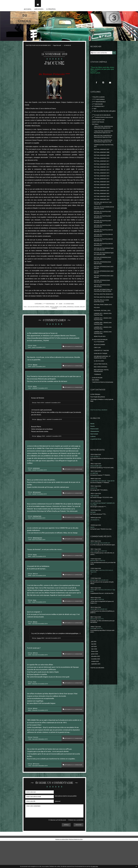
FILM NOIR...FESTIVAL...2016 (102, 320)
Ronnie (40, 660)
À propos (51, 10)
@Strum (35, 641)
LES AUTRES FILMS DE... (101, 376)
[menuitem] (28, 10)
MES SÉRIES (95, 392)
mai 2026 (94, 657)
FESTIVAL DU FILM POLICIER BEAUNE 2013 (102, 223)
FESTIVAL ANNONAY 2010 (102, 162)
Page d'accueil (58, 47)
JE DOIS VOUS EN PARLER (100, 350)
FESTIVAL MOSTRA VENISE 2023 (104, 306)
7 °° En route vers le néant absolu (102, 117)
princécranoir (37, 477)
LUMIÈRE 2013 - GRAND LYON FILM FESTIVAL (103, 338)
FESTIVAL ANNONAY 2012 (102, 168)
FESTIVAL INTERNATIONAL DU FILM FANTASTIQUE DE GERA (103, 299)
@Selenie (93, 574)
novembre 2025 (96, 672)
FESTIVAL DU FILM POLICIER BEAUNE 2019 (102, 233)
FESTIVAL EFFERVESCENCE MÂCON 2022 (102, 295)
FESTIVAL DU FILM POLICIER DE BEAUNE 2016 (103, 247)
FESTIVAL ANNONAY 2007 (102, 153)
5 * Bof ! (94, 111)
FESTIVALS (95, 127)
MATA (92, 540)
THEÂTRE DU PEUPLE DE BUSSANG (103, 395)
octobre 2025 (95, 675)
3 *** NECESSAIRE (97, 106)
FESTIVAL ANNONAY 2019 (102, 190)
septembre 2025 (96, 677)
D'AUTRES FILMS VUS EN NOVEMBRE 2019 (38, 47)
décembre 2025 (96, 670)
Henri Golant (94, 446)
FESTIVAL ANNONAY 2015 (102, 177)
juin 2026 (94, 654)
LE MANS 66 (68, 47)
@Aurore (40, 426)
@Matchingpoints (38, 552)
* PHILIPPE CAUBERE (98, 99)
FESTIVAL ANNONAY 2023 (102, 199)
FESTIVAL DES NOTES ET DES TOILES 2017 (103, 209)
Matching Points (38, 529)
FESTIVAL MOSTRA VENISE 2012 (104, 303)
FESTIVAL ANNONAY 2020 (102, 193)
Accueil (28, 10)
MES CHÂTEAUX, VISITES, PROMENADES (101, 383)
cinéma (50, 308)
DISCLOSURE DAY (96, 478)
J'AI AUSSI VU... (95, 533)
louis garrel (66, 308)
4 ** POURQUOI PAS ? (98, 108)
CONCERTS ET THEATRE (101, 362)
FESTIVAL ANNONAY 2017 (102, 184)
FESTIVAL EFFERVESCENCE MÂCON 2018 (102, 290)
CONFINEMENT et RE (98, 122)
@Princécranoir (37, 502)
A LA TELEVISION (99, 353)
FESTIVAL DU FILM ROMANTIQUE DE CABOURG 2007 (104, 256)
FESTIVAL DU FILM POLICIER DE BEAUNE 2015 (103, 242)
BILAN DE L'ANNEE (99, 356)
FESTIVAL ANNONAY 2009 (102, 159)
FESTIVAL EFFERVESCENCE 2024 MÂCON (104, 280)
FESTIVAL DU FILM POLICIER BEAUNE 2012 (102, 218)
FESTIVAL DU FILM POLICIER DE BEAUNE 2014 (103, 237)
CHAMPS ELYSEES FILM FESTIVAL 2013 (104, 149)
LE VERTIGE (94, 486)
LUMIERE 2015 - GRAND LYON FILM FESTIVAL (103, 324)
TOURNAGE (97, 386)
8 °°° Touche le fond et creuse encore (103, 120)
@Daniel (93, 632)
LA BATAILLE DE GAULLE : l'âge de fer (103, 493)
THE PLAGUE (95, 508)
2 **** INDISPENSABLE (48, 305)
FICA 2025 (97, 317)
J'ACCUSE (54, 64)
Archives (39, 10)
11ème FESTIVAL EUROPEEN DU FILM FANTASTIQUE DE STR (104, 135)
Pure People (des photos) (98, 409)
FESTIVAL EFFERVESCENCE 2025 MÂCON (104, 285)
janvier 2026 (95, 667)
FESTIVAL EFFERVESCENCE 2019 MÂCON (104, 276)
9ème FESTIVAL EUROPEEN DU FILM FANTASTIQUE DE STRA (103, 144)
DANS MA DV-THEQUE (101, 365)
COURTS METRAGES (98, 125)
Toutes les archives (97, 681)
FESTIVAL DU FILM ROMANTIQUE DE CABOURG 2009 (104, 261)
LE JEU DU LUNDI (99, 373)
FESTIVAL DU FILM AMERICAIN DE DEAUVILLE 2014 (104, 214)
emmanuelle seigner (77, 308)
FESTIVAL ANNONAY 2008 (102, 156)
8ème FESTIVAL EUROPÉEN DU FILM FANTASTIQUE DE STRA (103, 140)
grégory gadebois (54, 309)
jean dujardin (57, 308)
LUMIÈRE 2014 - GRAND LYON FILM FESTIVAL (103, 343)
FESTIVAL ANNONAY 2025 (102, 205)
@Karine (36, 370)
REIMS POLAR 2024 (100, 347)
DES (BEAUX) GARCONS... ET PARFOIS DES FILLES (102, 369)
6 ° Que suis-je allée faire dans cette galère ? (102, 114)
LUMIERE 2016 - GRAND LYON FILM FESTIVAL (103, 329)
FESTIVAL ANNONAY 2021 (102, 196)
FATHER (93, 525)
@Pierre (40, 444)
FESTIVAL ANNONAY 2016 (102, 181)
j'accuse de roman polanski (38, 308)
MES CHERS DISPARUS (101, 379)
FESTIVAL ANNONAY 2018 (102, 187)
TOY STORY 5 (95, 469)
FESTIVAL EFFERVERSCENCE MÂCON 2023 (103, 271)
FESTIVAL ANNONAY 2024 (102, 202)
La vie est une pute (98, 390)
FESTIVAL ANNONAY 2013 (102, 171)
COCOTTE (94, 501)
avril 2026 (94, 660)
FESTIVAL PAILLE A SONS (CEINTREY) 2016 (101, 310)
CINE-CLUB (97, 359)
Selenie (93, 603)
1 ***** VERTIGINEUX (98, 101)
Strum (35, 619)
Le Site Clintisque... (96, 407)
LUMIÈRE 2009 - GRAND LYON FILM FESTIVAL (103, 334)
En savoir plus (95, 866)
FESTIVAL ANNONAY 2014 (102, 174)
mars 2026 (94, 662)
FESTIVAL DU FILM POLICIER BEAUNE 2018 (102, 228)
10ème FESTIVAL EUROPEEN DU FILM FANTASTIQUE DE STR (104, 130)
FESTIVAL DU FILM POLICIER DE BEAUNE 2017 (103, 252)
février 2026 (95, 665)
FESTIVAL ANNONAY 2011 (102, 165)
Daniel (92, 641)
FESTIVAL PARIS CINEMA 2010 (103, 314)
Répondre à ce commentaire (72, 349)
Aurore (35, 392)
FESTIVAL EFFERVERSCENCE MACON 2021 (103, 266)
